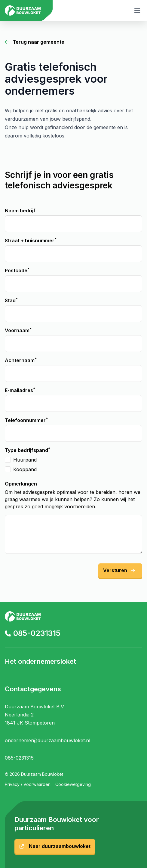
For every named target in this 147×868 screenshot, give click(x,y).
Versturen (119, 570)
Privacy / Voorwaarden (28, 784)
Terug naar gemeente (35, 42)
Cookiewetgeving (73, 784)
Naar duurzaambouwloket (55, 846)
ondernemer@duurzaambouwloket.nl (47, 740)
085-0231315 (33, 633)
